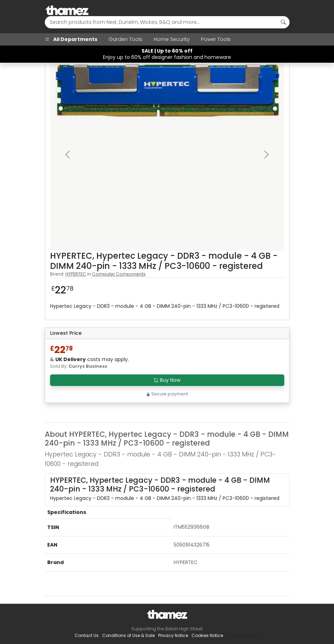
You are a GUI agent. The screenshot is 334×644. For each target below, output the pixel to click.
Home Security (172, 39)
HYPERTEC (76, 274)
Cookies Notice (207, 635)
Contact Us (87, 635)
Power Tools (216, 39)
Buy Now (167, 380)
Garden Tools (126, 39)
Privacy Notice (173, 635)
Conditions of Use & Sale (128, 635)
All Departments (71, 39)
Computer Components (119, 274)
